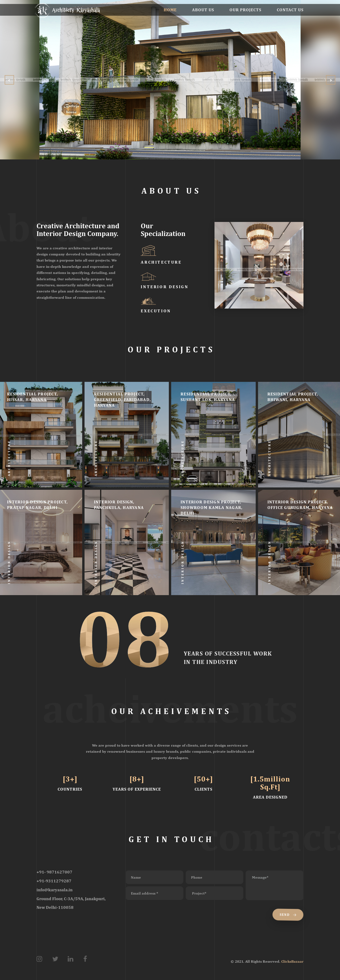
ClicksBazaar (292, 961)
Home (170, 10)
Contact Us (290, 10)
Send (287, 914)
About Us (203, 10)
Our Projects (245, 10)
